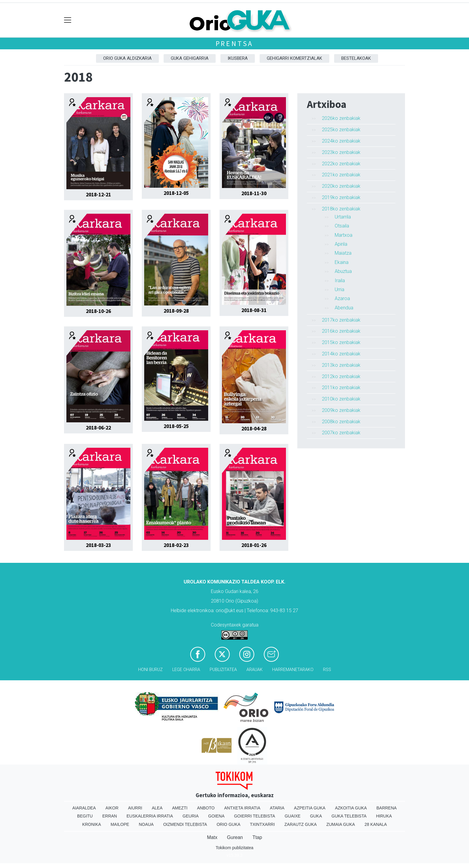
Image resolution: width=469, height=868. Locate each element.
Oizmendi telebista (185, 824)
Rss (327, 670)
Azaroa (342, 298)
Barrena (386, 808)
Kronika (92, 824)
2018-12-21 (98, 195)
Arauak (255, 670)
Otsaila (342, 226)
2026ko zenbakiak (341, 118)
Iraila (340, 281)
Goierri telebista (254, 816)
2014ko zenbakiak (341, 354)
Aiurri (135, 808)
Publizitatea (223, 670)
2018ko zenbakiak (341, 209)
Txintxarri (262, 824)
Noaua (146, 824)
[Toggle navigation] (68, 20)
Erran (110, 816)
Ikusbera (238, 58)
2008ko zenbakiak (341, 422)
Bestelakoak (356, 58)
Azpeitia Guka (310, 808)
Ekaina (342, 262)
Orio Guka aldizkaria (127, 58)
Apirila (341, 244)
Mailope (120, 824)
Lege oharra (186, 670)
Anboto (206, 808)
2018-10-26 (98, 311)
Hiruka (384, 816)
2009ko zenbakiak (341, 410)
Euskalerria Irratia (150, 816)
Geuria (191, 816)
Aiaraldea (84, 808)
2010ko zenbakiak (341, 399)
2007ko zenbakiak (341, 433)
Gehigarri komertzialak (294, 58)
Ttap (257, 837)
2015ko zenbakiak (341, 342)
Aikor (112, 808)
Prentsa (235, 43)
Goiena (216, 816)
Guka (316, 816)
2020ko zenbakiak (341, 186)
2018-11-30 (254, 193)
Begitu (85, 816)
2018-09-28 (176, 311)
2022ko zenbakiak (341, 164)
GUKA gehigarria (190, 58)
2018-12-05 (176, 193)
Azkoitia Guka (351, 808)
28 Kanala (376, 824)
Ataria (277, 808)
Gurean (235, 837)
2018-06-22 (98, 428)
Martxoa (344, 235)
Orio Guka (228, 824)
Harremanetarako (293, 670)
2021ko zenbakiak (341, 175)
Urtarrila (343, 217)
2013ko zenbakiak (341, 365)
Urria (339, 289)
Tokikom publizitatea (234, 848)
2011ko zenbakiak (341, 388)
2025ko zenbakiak (341, 130)
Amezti (180, 808)
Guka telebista (349, 816)
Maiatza (343, 253)
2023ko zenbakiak (341, 152)
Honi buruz (150, 670)
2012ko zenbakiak (341, 376)
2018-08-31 (254, 310)
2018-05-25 (176, 426)
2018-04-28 (254, 429)
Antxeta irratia (242, 808)
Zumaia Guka (341, 824)
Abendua (344, 308)
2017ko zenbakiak (341, 320)
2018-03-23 (98, 545)
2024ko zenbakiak (341, 141)
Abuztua (343, 271)
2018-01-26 (254, 545)
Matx (212, 837)
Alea (157, 808)
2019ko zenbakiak (341, 197)
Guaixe (293, 816)
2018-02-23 (176, 545)
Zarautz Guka (301, 824)
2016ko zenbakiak (341, 331)
